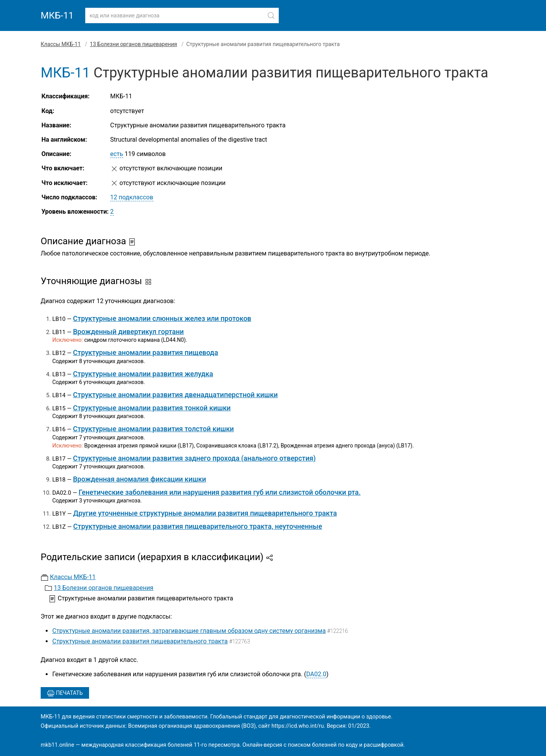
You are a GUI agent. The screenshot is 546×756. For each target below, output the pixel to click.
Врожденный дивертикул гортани (128, 332)
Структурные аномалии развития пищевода (145, 352)
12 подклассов (132, 197)
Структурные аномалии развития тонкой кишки (152, 408)
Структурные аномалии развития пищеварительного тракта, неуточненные (198, 526)
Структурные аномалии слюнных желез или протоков (162, 318)
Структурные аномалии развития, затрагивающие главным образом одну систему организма (189, 631)
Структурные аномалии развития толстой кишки (153, 429)
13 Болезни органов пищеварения (133, 44)
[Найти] (271, 15)
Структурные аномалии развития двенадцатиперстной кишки (175, 395)
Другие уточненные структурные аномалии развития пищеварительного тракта (205, 513)
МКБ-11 (57, 15)
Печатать (65, 693)
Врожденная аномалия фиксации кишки (139, 479)
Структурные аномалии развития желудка (143, 374)
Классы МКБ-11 (61, 44)
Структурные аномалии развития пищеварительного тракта (140, 641)
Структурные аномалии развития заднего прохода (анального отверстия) (194, 458)
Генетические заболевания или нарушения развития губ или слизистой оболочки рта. (220, 492)
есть (117, 154)
